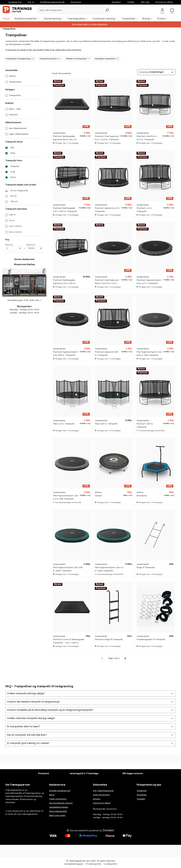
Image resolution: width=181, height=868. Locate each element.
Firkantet (15, 166)
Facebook (142, 791)
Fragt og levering (58, 799)
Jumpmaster (15, 82)
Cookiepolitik (110, 864)
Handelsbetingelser (59, 807)
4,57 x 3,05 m (15, 226)
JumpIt (98, 496)
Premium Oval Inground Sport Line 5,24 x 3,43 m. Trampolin (107, 282)
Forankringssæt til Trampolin (151, 639)
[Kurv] (173, 10)
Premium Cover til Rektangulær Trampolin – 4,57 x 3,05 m (69, 641)
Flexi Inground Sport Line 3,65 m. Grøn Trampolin (68, 569)
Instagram (142, 795)
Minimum (14, 247)
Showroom (76, 2)
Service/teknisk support (61, 803)
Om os (31, 2)
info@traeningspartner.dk (52, 2)
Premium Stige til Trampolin (109, 639)
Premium (13, 115)
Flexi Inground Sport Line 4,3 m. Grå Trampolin (65, 497)
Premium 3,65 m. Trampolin (145, 425)
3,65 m (12, 215)
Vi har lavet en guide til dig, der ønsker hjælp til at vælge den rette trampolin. (43, 50)
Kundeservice (15, 2)
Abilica (12, 76)
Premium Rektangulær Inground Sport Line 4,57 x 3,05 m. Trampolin (65, 138)
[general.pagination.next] (125, 659)
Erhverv (97, 799)
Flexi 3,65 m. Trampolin (106, 424)
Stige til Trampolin (146, 568)
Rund (13, 177)
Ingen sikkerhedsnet (19, 134)
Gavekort (116, 2)
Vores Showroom (101, 795)
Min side (145, 2)
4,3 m (12, 221)
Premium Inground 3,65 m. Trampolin (106, 354)
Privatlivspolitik (93, 864)
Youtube (141, 799)
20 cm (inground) (19, 191)
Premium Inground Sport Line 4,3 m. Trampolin (149, 282)
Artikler (131, 2)
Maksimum (35, 247)
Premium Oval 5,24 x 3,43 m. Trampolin (147, 138)
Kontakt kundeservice (60, 791)
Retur (52, 795)
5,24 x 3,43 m (15, 232)
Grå (12, 148)
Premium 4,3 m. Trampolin (144, 210)
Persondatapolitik (58, 811)
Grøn (13, 153)
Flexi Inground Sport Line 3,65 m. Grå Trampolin (149, 354)
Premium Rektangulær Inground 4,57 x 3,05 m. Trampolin (64, 282)
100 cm (14, 202)
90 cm (13, 196)
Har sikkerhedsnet (18, 128)
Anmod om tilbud (164, 2)
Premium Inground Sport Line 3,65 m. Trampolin (65, 354)
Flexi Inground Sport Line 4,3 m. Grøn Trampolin (109, 569)
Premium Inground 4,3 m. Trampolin (107, 210)
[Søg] (107, 10)
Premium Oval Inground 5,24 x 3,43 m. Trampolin (107, 138)
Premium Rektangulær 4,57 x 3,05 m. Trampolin (65, 210)
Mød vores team (57, 815)
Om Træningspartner (103, 791)
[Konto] (162, 10)
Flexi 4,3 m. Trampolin (64, 424)
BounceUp (142, 496)
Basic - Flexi (15, 109)
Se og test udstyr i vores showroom (90, 24)
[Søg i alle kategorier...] (70, 10)
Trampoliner (15, 95)
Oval (13, 172)
